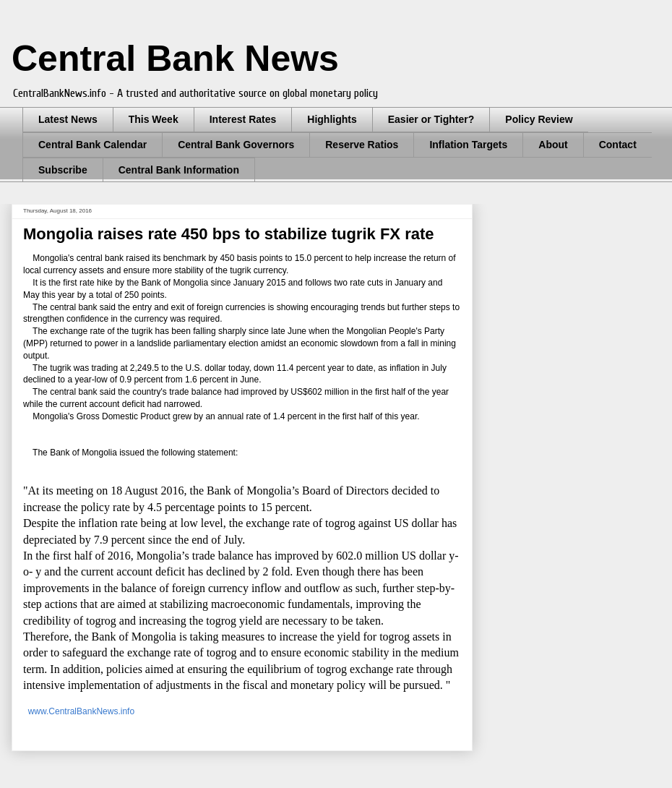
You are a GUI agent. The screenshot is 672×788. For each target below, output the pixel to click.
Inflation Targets (468, 145)
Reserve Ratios (362, 145)
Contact (618, 145)
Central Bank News (175, 59)
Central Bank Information (179, 170)
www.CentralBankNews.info (80, 711)
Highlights (332, 119)
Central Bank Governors (236, 145)
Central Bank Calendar (92, 145)
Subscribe (63, 170)
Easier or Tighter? (431, 119)
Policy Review (539, 119)
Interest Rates (243, 119)
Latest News (68, 119)
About (553, 145)
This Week (154, 119)
